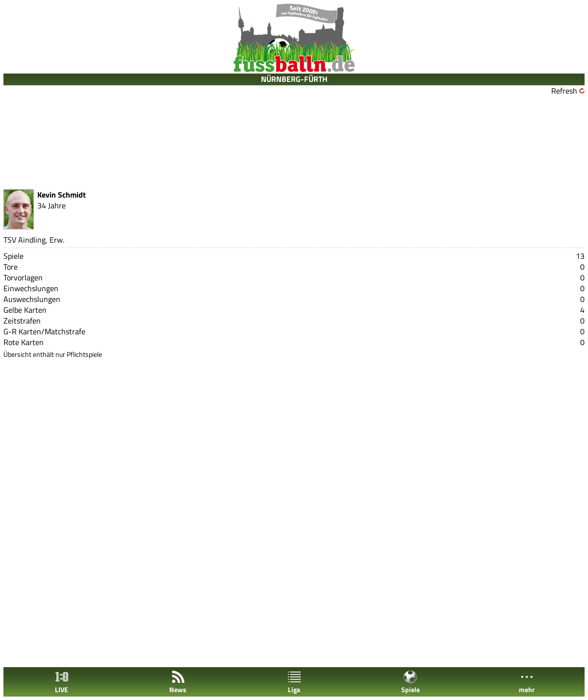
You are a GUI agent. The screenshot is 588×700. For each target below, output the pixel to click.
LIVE (62, 682)
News (178, 682)
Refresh (564, 91)
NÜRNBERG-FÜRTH (294, 79)
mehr (527, 682)
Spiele (410, 682)
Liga (294, 682)
